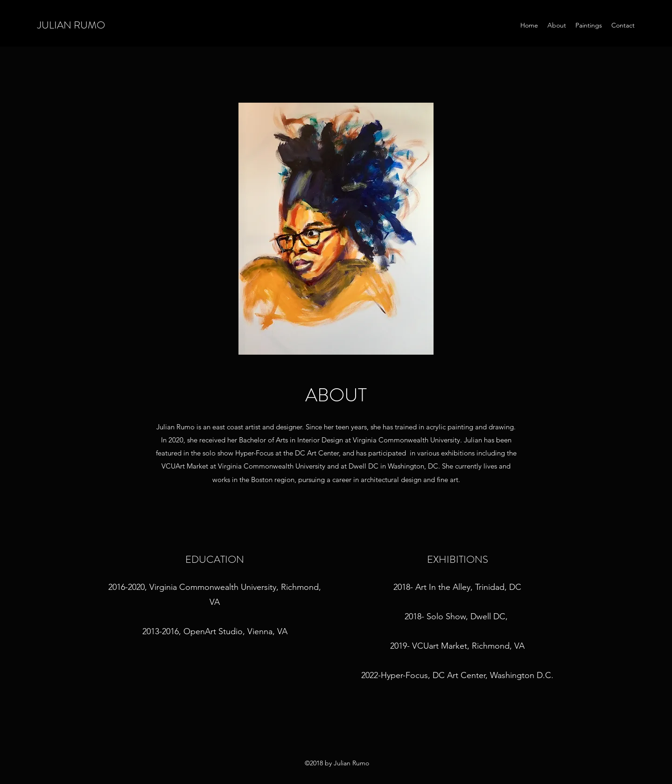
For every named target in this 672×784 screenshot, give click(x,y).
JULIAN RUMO (71, 25)
